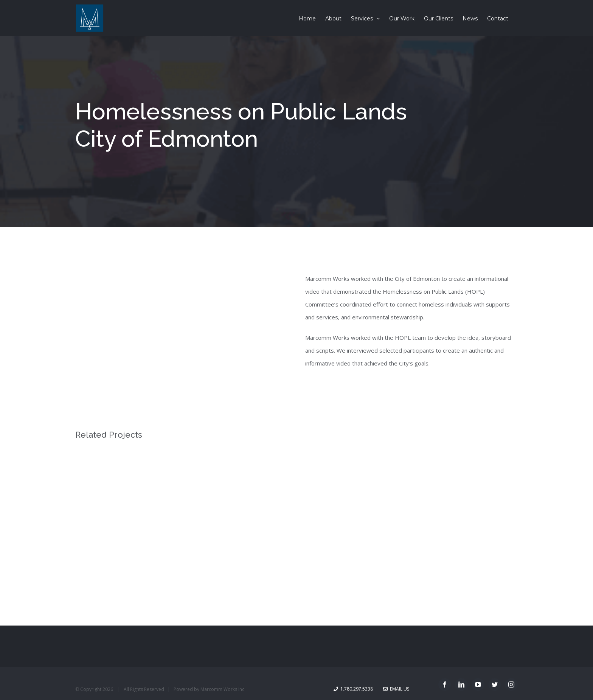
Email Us (396, 689)
